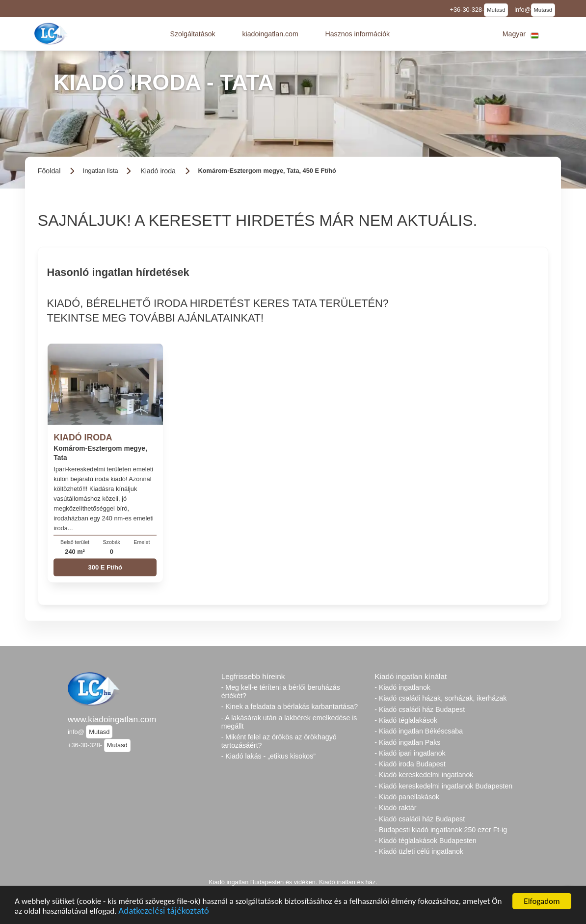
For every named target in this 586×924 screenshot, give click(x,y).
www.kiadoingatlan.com (112, 719)
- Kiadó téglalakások (406, 720)
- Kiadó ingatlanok (402, 687)
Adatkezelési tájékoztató (163, 912)
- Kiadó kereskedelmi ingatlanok (424, 775)
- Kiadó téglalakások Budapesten (425, 841)
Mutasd (496, 10)
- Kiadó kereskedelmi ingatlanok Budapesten (443, 786)
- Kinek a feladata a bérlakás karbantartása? (290, 707)
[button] (192, 34)
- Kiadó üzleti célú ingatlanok (419, 851)
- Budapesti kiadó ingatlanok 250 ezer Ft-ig (441, 830)
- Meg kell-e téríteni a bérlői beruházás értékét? (281, 692)
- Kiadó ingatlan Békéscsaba (419, 731)
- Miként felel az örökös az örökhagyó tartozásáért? (279, 741)
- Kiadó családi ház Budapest (420, 709)
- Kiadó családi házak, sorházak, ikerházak (440, 698)
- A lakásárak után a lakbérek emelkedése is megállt (289, 722)
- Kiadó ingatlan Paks (407, 742)
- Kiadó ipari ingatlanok (410, 753)
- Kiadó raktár (395, 808)
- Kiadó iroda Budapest (410, 764)
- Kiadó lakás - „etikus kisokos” (268, 756)
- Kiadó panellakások (407, 797)
